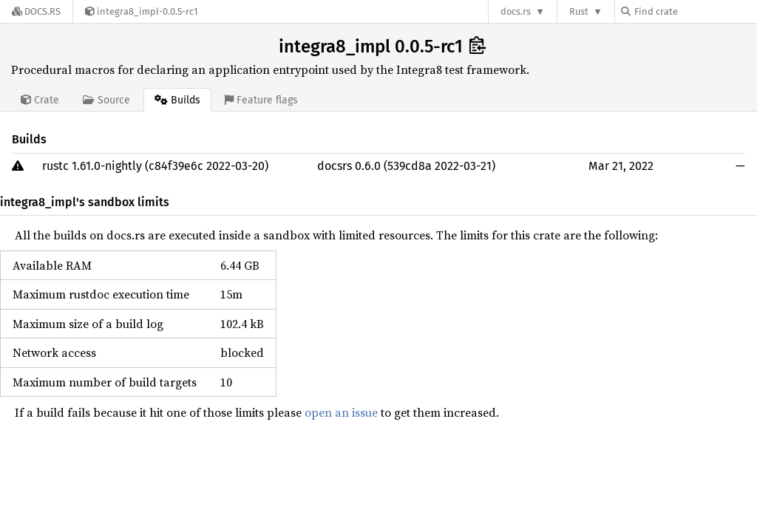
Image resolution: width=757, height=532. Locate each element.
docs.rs (516, 11)
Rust (579, 11)
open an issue (341, 412)
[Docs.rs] (36, 11)
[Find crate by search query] (695, 11)
